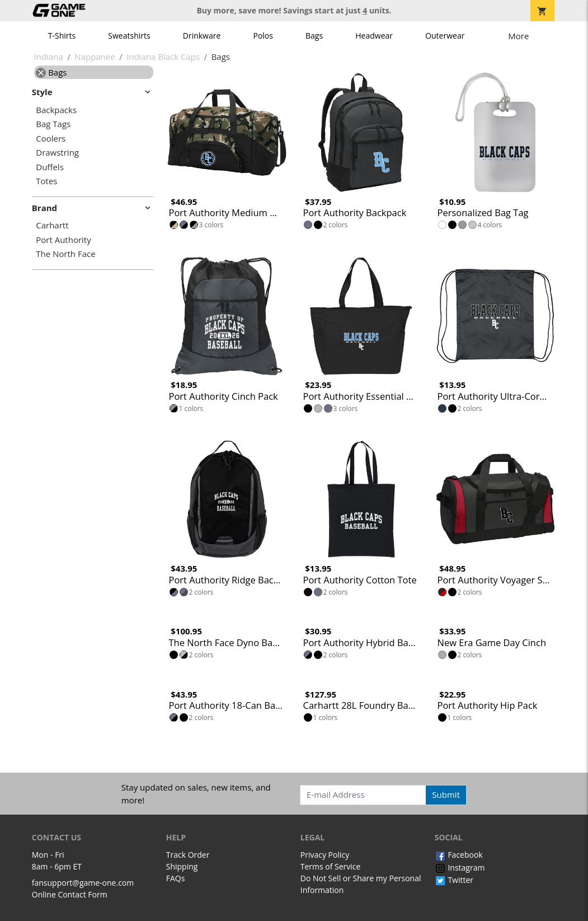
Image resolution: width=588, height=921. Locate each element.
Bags (314, 36)
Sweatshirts (129, 36)
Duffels (50, 167)
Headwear (374, 36)
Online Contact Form (70, 894)
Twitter (454, 880)
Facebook (459, 855)
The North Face (65, 254)
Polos (263, 36)
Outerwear (445, 36)
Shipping (182, 866)
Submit (446, 794)
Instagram (460, 868)
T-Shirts (62, 36)
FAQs (176, 878)
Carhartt (52, 225)
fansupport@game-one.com (83, 883)
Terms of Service (331, 866)
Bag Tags (53, 124)
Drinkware (202, 36)
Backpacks (56, 110)
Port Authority (63, 240)
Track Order (188, 855)
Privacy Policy (325, 855)
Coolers (51, 139)
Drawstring (57, 153)
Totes (46, 181)
